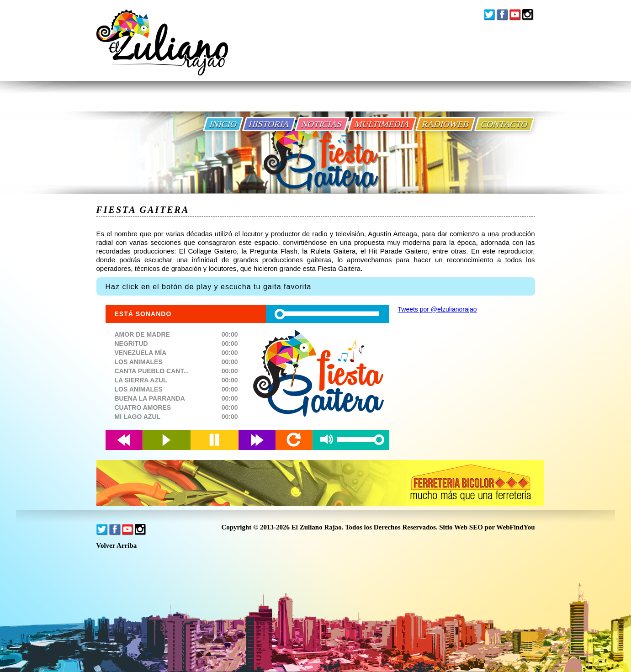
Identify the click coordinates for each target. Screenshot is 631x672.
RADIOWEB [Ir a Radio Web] (445, 124)
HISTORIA (269, 124)
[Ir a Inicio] (162, 50)
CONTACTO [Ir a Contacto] (504, 124)
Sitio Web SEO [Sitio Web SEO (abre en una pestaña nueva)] (461, 527)
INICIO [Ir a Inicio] (223, 124)
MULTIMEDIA (382, 124)
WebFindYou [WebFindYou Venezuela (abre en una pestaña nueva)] (515, 527)
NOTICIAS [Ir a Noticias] (322, 124)
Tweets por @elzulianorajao (437, 309)
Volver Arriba (117, 546)
